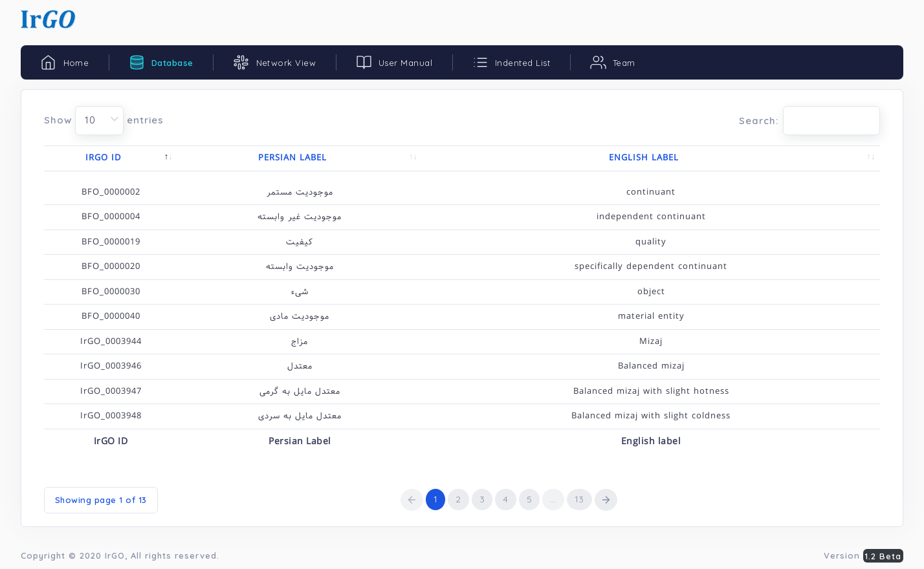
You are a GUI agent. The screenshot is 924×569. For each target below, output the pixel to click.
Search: (810, 121)
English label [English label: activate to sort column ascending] (644, 158)
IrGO (115, 555)
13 (579, 499)
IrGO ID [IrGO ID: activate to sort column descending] (103, 158)
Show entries (104, 121)
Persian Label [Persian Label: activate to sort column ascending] (292, 158)
